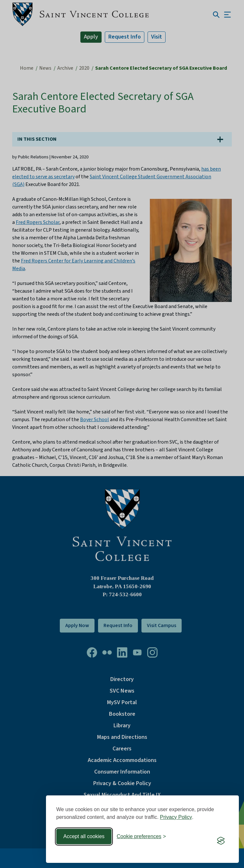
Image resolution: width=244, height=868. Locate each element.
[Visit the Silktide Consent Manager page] (221, 841)
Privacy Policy (176, 817)
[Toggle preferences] (141, 837)
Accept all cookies (84, 836)
